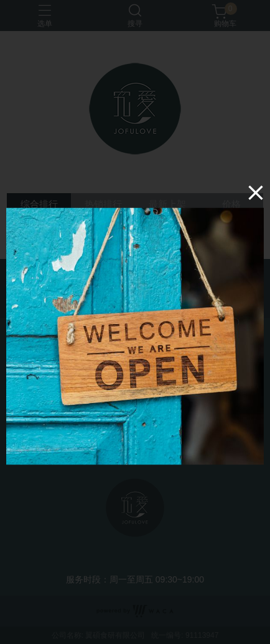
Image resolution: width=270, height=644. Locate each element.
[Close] (256, 192)
